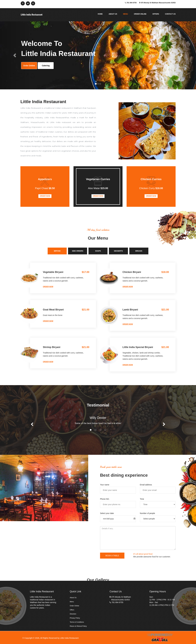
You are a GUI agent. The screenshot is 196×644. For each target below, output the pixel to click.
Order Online (140, 14)
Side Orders (78, 251)
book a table (112, 556)
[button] (15, 55)
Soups (98, 251)
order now (48, 287)
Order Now (45, 196)
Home (100, 14)
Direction (73, 614)
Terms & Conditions (77, 622)
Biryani (57, 251)
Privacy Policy (75, 618)
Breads (139, 251)
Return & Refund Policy (78, 626)
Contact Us (170, 14)
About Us (113, 14)
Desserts (118, 251)
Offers (156, 14)
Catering (46, 66)
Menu (126, 14)
